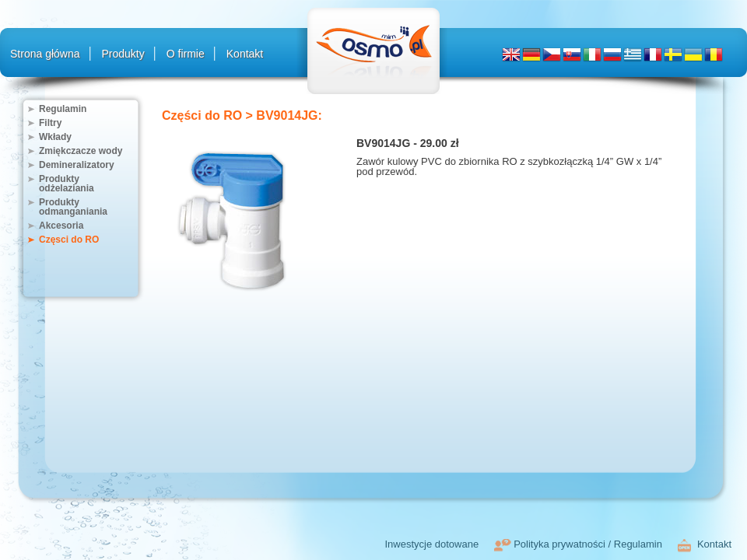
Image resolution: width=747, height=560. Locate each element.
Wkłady (55, 137)
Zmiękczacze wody (81, 151)
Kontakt (245, 54)
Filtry (50, 123)
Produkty (123, 54)
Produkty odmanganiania (73, 207)
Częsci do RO (69, 240)
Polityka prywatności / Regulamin (588, 544)
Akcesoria (61, 226)
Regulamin (63, 109)
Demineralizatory (77, 165)
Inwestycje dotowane (431, 544)
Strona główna (45, 54)
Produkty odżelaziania (67, 184)
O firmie (186, 54)
